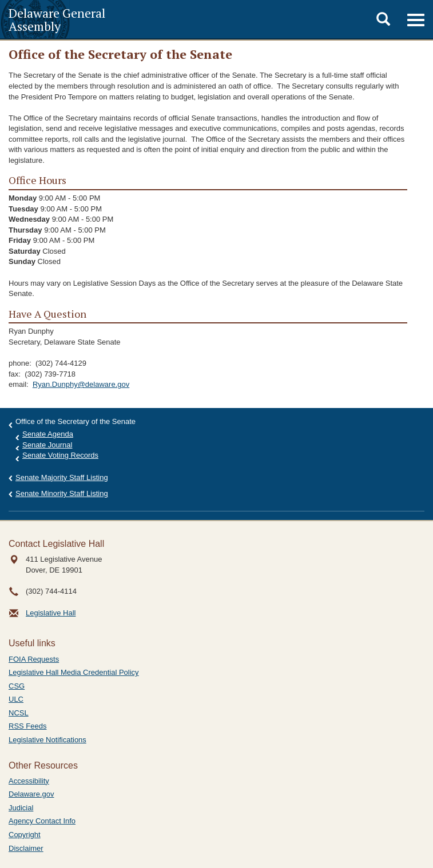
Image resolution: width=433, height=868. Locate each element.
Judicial (21, 808)
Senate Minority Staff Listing (62, 493)
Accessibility (29, 781)
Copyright (25, 835)
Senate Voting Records (60, 455)
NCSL (19, 713)
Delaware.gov (31, 794)
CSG (17, 686)
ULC (16, 699)
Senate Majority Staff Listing (62, 477)
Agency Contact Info (42, 821)
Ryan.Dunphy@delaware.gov (81, 384)
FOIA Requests (34, 659)
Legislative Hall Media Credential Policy (74, 672)
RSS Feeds (27, 726)
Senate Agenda (48, 434)
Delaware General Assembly (57, 19)
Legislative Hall (51, 613)
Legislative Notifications (47, 740)
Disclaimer (26, 848)
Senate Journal (47, 445)
